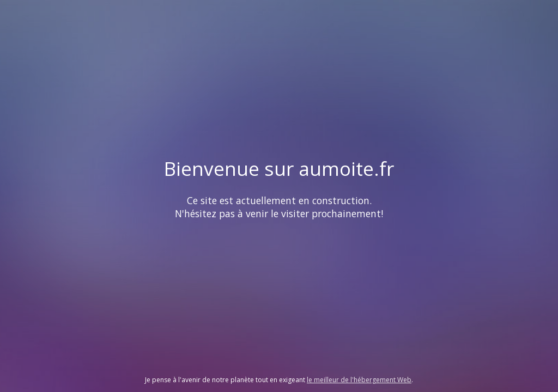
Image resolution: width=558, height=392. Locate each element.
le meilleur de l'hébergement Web (359, 380)
